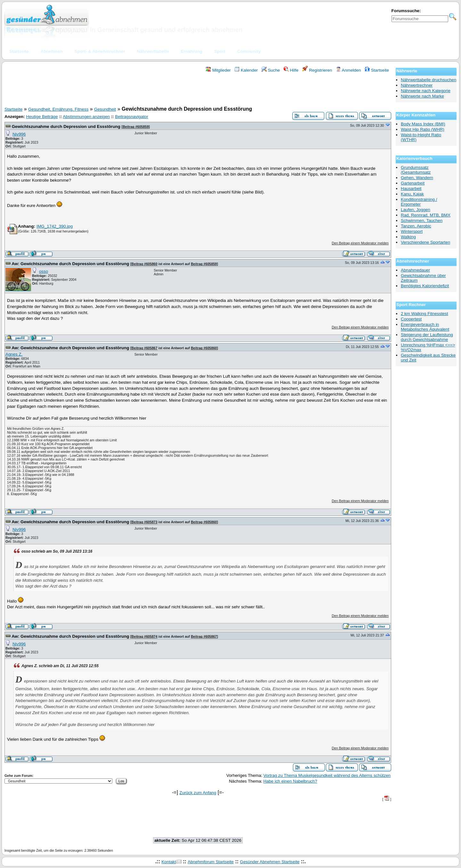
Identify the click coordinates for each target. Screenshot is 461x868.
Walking (408, 237)
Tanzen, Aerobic (416, 226)
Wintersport (412, 231)
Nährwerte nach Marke (422, 96)
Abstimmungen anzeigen (86, 117)
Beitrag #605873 (145, 522)
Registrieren (317, 70)
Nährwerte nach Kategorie (426, 91)
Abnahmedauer (415, 270)
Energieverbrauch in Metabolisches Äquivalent (425, 327)
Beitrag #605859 (136, 127)
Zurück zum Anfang (198, 793)
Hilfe (291, 70)
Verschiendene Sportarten (425, 242)
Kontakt (169, 862)
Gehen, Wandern (417, 178)
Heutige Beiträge (42, 117)
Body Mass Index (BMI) (423, 124)
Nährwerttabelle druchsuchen (429, 80)
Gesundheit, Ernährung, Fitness (58, 109)
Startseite (377, 70)
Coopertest (411, 319)
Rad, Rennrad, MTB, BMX (426, 215)
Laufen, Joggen (416, 210)
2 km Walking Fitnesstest (425, 314)
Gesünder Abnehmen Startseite (270, 862)
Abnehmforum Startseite (211, 862)
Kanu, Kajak (412, 194)
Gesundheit (105, 109)
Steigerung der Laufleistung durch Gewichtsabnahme (427, 337)
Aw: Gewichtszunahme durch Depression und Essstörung (70, 264)
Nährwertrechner (417, 85)
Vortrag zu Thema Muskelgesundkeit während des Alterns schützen (327, 775)
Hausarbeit (411, 189)
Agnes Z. (14, 354)
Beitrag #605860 (145, 264)
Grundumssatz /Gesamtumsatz (416, 170)
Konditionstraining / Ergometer (419, 202)
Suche (271, 70)
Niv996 (19, 134)
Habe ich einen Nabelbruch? (290, 781)
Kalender (246, 70)
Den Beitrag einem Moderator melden (360, 243)
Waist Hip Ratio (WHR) (423, 129)
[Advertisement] (198, 91)
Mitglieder (218, 70)
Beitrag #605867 (145, 348)
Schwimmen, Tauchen (422, 221)
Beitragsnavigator (132, 117)
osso (44, 271)
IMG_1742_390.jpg (55, 226)
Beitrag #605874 (145, 636)
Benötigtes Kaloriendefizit (425, 286)
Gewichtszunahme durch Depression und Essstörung (66, 126)
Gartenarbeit (413, 183)
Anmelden (348, 70)
